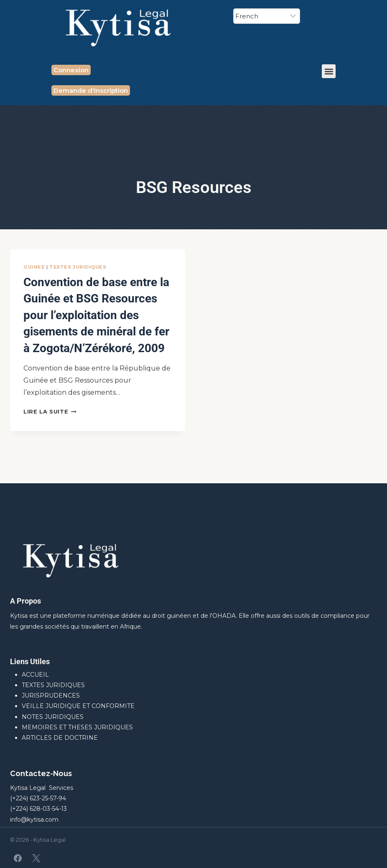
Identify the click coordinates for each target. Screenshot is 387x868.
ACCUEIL (35, 675)
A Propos (25, 601)
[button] (329, 71)
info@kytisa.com (34, 820)
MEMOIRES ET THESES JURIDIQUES (77, 727)
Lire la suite (50, 444)
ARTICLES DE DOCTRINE (60, 738)
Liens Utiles (30, 661)
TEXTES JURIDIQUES (78, 267)
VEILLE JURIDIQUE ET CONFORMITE (78, 706)
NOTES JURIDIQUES (53, 717)
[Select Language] (267, 16)
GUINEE (34, 267)
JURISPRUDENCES (51, 695)
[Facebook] (18, 858)
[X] (36, 858)
